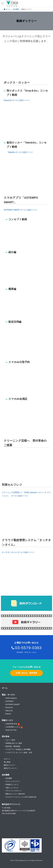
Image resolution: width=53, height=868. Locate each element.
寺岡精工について (12, 785)
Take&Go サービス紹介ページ (20, 152)
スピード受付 (10, 740)
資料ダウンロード (10, 768)
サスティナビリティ (13, 781)
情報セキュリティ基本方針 (15, 794)
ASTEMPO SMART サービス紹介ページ (21, 210)
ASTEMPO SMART (13, 704)
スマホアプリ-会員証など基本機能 (18, 749)
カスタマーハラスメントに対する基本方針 (21, 797)
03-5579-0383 (28, 648)
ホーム (5, 688)
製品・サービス (8, 695)
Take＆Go (9, 711)
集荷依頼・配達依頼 (13, 746)
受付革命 (6, 736)
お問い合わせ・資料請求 (26, 673)
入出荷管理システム (13, 727)
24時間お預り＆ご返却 (14, 743)
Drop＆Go (9, 707)
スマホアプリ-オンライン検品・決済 (19, 752)
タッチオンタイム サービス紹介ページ (18, 552)
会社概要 (9, 778)
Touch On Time (11, 730)
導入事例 (7, 762)
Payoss (8, 714)
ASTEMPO (9, 701)
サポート (7, 759)
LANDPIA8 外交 (11, 724)
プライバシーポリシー (14, 791)
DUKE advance (11, 698)
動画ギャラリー (9, 765)
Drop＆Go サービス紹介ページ (17, 100)
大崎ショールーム (12, 788)
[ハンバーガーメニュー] (2, 3)
